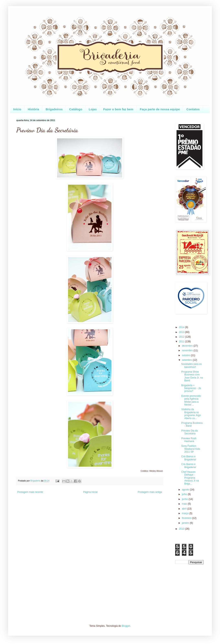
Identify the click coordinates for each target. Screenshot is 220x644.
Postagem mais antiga (150, 492)
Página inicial (90, 492)
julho (185, 494)
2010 (182, 529)
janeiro (186, 523)
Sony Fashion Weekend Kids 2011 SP (191, 449)
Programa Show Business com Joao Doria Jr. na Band (192, 376)
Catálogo (76, 109)
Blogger (126, 626)
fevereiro (187, 518)
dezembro (188, 346)
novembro (188, 350)
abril (185, 509)
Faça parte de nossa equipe (160, 109)
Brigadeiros (54, 109)
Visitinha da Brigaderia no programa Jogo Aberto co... (191, 414)
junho (185, 499)
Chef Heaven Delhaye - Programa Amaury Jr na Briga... (190, 478)
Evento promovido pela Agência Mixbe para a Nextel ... (191, 400)
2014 (182, 327)
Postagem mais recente (30, 492)
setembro (187, 360)
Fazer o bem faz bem (118, 109)
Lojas (93, 109)
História (33, 109)
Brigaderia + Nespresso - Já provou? (191, 388)
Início (17, 109)
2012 (182, 337)
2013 (182, 332)
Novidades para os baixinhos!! (191, 365)
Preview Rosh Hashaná (189, 440)
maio (185, 504)
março (186, 513)
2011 (182, 342)
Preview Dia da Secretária (190, 432)
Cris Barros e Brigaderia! (189, 458)
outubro (186, 355)
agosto (186, 490)
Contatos (193, 109)
